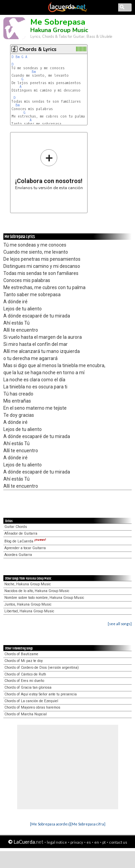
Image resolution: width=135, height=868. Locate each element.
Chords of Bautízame (21, 654)
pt (104, 842)
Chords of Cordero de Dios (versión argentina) (42, 668)
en (97, 842)
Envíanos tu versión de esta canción (49, 169)
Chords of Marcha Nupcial (26, 714)
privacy (77, 842)
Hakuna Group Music (59, 30)
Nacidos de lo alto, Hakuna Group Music (37, 591)
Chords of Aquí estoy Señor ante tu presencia (41, 694)
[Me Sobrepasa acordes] (50, 824)
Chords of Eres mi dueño (24, 681)
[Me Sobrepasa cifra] (88, 824)
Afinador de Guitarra (21, 533)
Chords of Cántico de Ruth (25, 674)
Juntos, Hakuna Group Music (28, 604)
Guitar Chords (16, 527)
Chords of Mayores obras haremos (32, 707)
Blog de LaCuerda (25, 541)
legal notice (57, 842)
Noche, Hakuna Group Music (28, 584)
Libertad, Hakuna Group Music (29, 611)
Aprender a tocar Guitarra (25, 548)
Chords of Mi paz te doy (24, 661)
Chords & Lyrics (38, 49)
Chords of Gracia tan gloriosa (28, 687)
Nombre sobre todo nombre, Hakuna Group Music (44, 598)
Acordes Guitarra (18, 555)
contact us (118, 842)
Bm (18, 57)
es (89, 842)
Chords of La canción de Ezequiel (31, 701)
